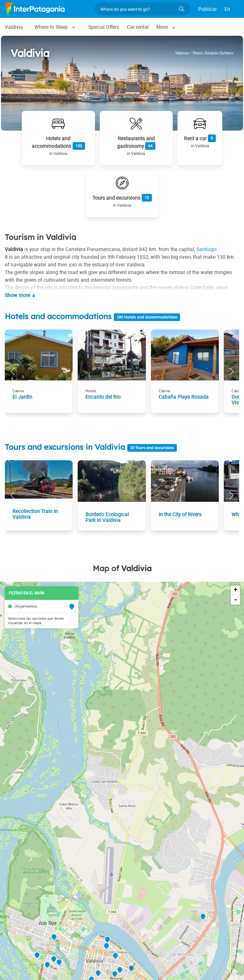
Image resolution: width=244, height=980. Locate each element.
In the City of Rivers (180, 514)
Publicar (208, 9)
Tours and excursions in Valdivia (66, 447)
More (162, 27)
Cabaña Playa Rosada (184, 397)
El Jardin (22, 397)
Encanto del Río (103, 397)
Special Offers (104, 27)
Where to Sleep (51, 27)
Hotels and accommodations (58, 316)
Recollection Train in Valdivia (35, 514)
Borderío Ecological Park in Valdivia (107, 517)
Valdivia (14, 27)
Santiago (206, 249)
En (227, 9)
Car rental (138, 27)
